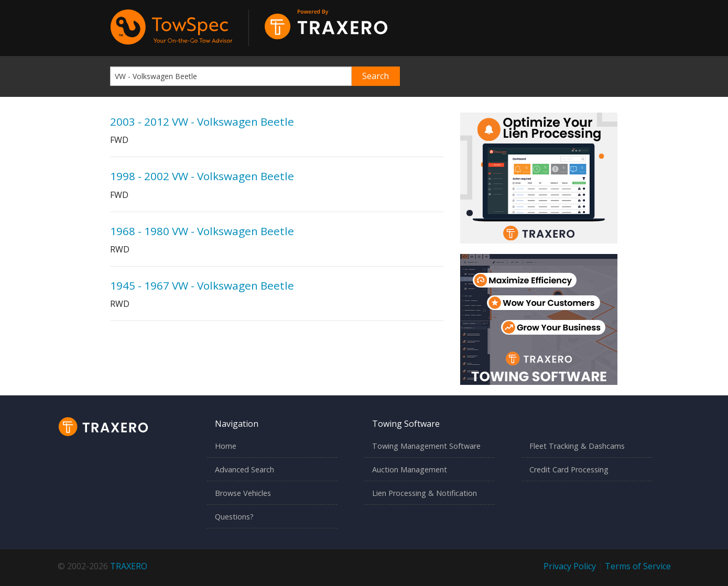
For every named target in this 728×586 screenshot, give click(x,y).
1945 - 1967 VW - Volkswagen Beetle (202, 285)
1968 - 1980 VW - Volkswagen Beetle (202, 231)
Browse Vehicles (243, 493)
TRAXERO (129, 566)
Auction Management (410, 469)
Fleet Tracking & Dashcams (577, 446)
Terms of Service (638, 566)
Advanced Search (245, 469)
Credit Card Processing (569, 469)
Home (226, 446)
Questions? (234, 517)
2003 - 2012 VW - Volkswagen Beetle (202, 121)
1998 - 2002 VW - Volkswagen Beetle (202, 176)
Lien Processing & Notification (425, 493)
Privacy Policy (570, 566)
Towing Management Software (426, 446)
